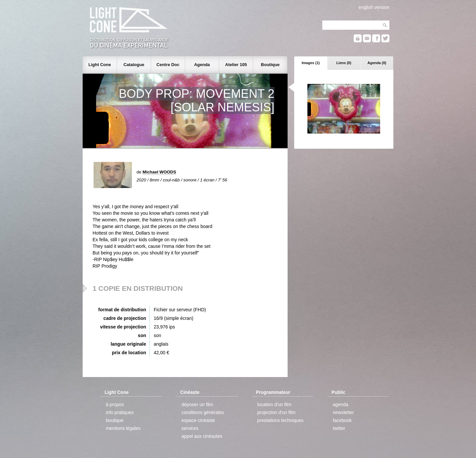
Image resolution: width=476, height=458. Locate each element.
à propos (115, 404)
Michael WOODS (159, 172)
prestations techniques (280, 420)
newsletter (343, 412)
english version (374, 7)
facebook (342, 420)
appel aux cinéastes (202, 436)
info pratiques (120, 412)
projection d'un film (276, 412)
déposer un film (197, 404)
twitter (339, 428)
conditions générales (203, 412)
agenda (341, 404)
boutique (115, 420)
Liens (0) (344, 63)
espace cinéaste (198, 420)
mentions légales (123, 428)
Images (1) (311, 63)
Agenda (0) (377, 63)
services (190, 428)
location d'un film (274, 404)
